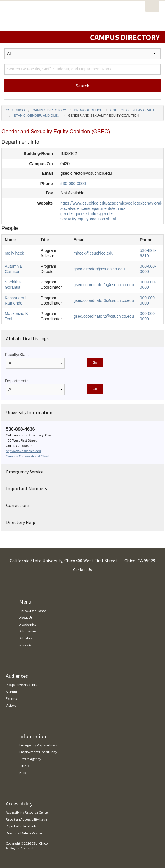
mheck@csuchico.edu (93, 253)
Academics (28, 624)
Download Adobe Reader (24, 833)
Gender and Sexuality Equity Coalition (103, 115)
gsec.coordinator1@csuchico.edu (104, 285)
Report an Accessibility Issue (26, 819)
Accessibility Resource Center (27, 812)
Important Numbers (27, 488)
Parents (11, 698)
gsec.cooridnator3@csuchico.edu (104, 300)
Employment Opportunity (38, 752)
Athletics (26, 638)
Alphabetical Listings (27, 338)
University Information (29, 412)
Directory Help (21, 522)
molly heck (14, 253)
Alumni (11, 692)
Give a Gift (27, 645)
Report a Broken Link (21, 826)
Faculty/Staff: (17, 355)
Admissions (28, 631)
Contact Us (82, 570)
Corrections (18, 505)
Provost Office (88, 110)
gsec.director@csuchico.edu (99, 269)
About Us (26, 617)
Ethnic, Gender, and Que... (37, 115)
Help (23, 773)
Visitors (11, 705)
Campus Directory (49, 110)
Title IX (24, 766)
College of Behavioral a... (134, 110)
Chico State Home (33, 611)
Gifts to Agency (30, 759)
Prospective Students (21, 685)
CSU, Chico (15, 110)
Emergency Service (25, 472)
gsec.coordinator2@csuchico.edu (104, 316)
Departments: (17, 381)
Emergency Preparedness (38, 745)
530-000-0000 (73, 184)
